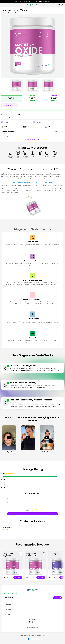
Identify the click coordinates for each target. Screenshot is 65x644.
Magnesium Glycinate (8, 555)
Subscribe (57, 598)
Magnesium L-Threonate (31, 555)
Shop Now (18, 577)
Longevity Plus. (27, 635)
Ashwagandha (55, 554)
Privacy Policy (42, 635)
